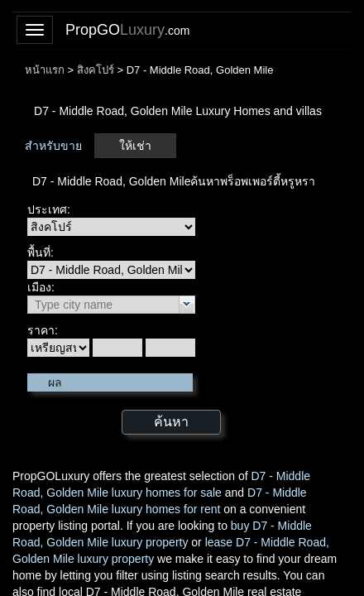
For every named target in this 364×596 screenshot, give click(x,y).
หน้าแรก (45, 70)
